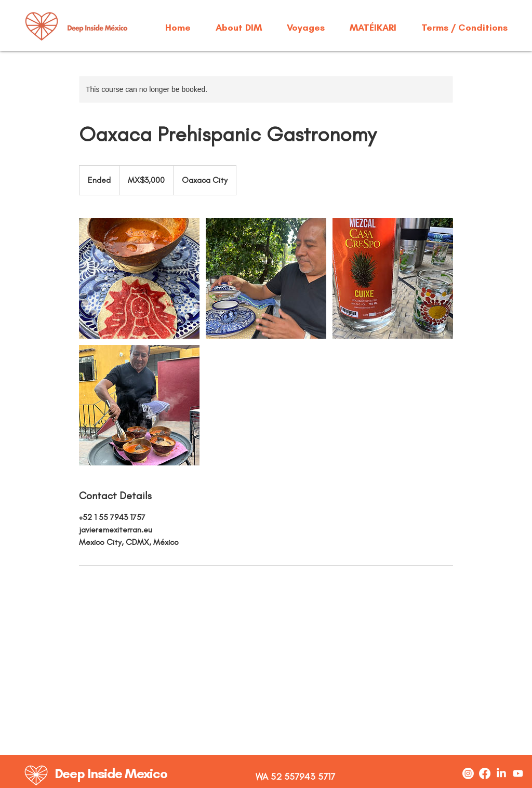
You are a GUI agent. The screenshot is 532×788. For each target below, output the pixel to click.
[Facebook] (485, 773)
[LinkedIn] (501, 773)
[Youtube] (518, 773)
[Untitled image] (139, 278)
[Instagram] (468, 773)
